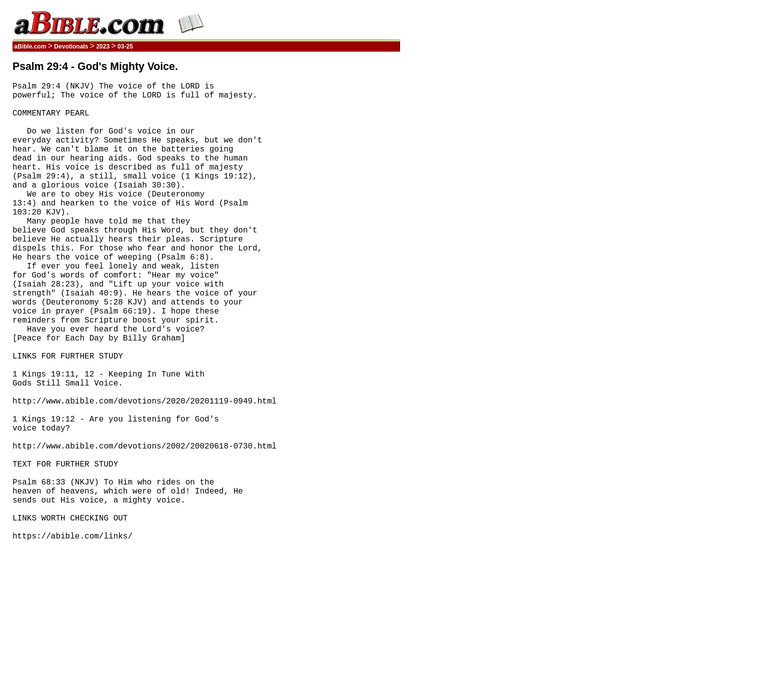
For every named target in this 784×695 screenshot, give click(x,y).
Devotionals (71, 46)
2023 (103, 46)
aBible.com (30, 46)
